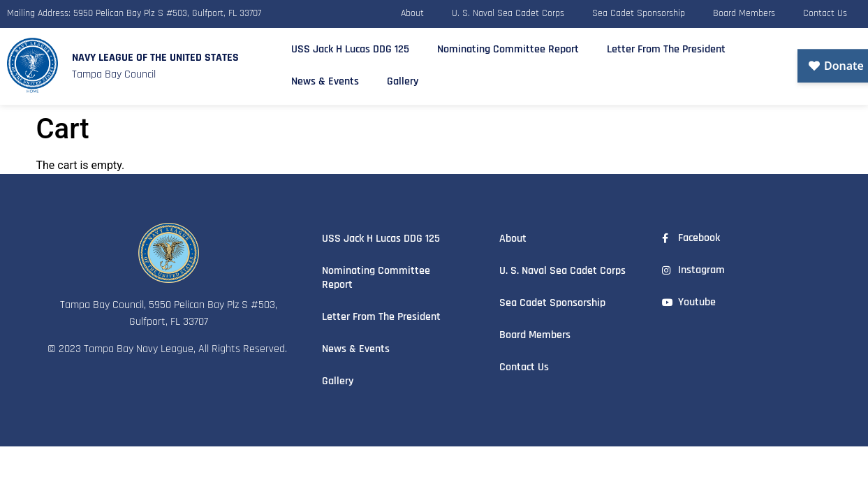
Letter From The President (666, 46)
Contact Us (825, 12)
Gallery (403, 78)
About (412, 12)
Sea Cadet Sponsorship (639, 12)
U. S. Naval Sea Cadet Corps (508, 12)
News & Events (325, 78)
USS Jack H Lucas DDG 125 (350, 46)
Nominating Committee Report (508, 46)
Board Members (744, 12)
